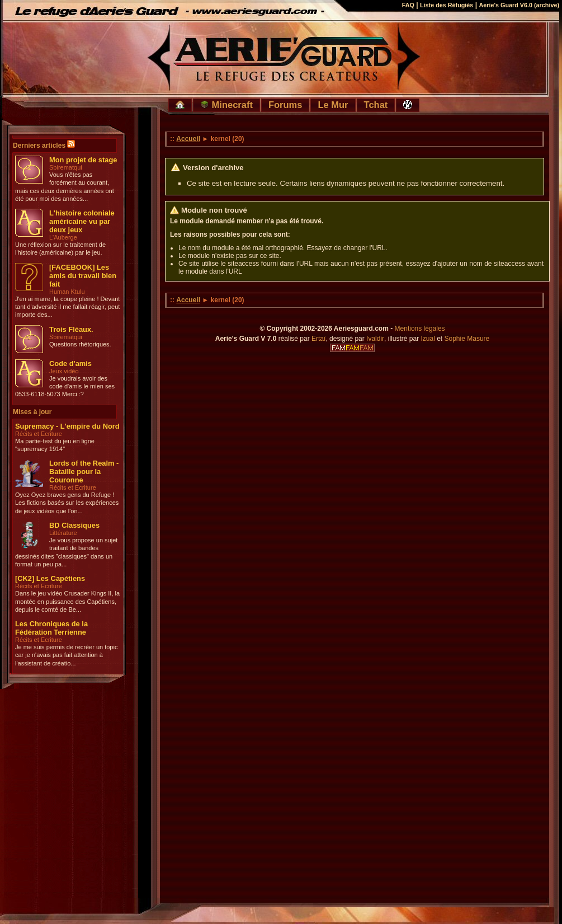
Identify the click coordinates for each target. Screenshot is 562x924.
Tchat (376, 105)
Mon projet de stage (83, 160)
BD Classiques (74, 525)
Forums (285, 105)
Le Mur (333, 105)
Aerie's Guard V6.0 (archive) (519, 5)
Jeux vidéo (64, 371)
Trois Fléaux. (71, 329)
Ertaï (318, 339)
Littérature (63, 533)
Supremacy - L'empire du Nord (67, 426)
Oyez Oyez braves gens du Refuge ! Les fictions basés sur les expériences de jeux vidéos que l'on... (67, 503)
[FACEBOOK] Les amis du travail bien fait (83, 276)
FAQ (408, 5)
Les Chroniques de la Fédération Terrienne (51, 628)
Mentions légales (420, 329)
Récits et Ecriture (39, 434)
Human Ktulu (67, 292)
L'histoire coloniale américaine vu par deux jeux (82, 221)
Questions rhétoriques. (80, 344)
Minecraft (226, 105)
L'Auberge (63, 237)
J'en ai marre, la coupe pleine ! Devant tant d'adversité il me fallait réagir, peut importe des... (67, 307)
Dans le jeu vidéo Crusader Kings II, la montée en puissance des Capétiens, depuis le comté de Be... (67, 601)
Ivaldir (375, 339)
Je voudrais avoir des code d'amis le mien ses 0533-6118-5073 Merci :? (65, 386)
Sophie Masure (467, 339)
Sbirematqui (66, 167)
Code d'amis (70, 363)
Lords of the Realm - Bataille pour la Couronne (84, 472)
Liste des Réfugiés (447, 5)
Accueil (188, 139)
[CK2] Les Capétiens (50, 578)
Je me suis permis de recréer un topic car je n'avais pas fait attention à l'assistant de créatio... (66, 655)
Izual (428, 339)
